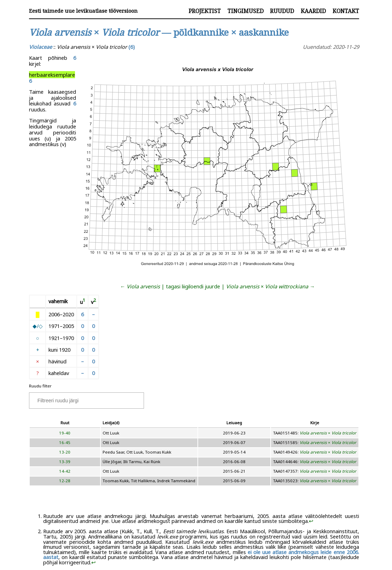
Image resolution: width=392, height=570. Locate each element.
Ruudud (282, 11)
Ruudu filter (40, 386)
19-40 (65, 433)
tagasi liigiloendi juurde (193, 286)
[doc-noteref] (84, 302)
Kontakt (346, 11)
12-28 (65, 481)
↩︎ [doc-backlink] (311, 521)
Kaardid (313, 11)
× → (270, 286)
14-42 (65, 471)
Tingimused (246, 11)
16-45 (65, 442)
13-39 (65, 462)
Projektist (205, 11)
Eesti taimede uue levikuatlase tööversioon (83, 11)
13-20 (65, 452)
